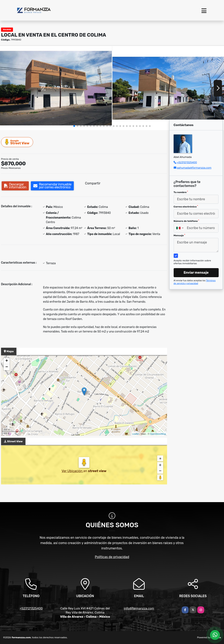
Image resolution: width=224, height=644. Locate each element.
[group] (56, 88)
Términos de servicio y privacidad (195, 282)
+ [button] (7, 361)
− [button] (7, 367)
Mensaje (179, 235)
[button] (74, 126)
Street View (17, 142)
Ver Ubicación (73, 471)
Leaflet (136, 434)
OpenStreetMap (158, 434)
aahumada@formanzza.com (194, 168)
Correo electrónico (186, 207)
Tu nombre (181, 192)
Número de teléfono (186, 221)
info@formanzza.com (139, 608)
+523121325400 (187, 162)
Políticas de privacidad (112, 557)
